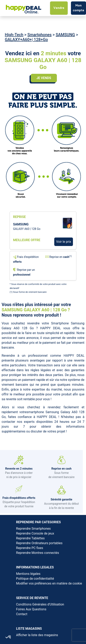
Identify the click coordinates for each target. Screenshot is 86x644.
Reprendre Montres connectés (38, 553)
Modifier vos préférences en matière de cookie (49, 583)
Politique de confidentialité (35, 579)
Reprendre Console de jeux (35, 533)
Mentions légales (28, 574)
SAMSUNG (65, 35)
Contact (22, 614)
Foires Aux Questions (31, 609)
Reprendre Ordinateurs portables (39, 543)
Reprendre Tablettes (30, 538)
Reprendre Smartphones (33, 529)
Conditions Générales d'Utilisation (40, 604)
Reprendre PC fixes (30, 548)
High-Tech (14, 35)
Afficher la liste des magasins (37, 635)
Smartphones (39, 35)
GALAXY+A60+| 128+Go (26, 40)
